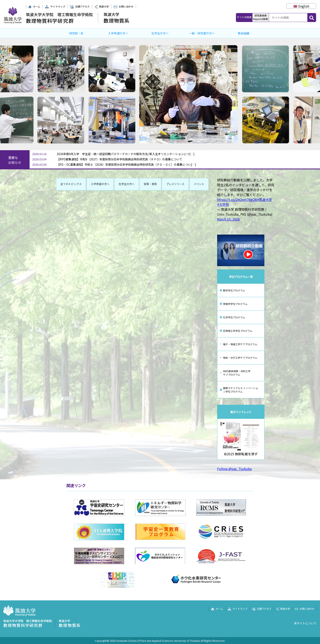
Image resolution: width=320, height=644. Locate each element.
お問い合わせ (123, 7)
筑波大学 (102, 7)
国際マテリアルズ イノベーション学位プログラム (241, 390)
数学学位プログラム (234, 290)
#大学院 (223, 204)
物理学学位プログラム (235, 304)
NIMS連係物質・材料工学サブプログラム (237, 373)
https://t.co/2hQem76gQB (237, 200)
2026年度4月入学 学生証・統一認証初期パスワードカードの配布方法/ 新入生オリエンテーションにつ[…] (126, 154)
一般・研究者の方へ (202, 33)
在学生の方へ (160, 33)
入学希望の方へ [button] (100, 184)
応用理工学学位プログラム (238, 331)
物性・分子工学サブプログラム (240, 358)
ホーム (34, 7)
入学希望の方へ (118, 33)
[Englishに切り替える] (301, 6)
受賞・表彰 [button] (150, 184)
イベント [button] (199, 184)
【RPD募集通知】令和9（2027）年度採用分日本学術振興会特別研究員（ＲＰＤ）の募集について (119, 159)
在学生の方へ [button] (127, 184)
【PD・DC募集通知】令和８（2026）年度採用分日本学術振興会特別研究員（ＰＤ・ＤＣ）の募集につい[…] (126, 164)
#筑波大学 (264, 200)
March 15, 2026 (228, 219)
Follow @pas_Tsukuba (234, 469)
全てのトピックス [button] (71, 184)
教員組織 (244, 33)
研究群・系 (76, 33)
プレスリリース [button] (175, 184)
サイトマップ (55, 7)
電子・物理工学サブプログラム (240, 344)
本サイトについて (305, 623)
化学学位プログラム (234, 317)
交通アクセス (80, 7)
